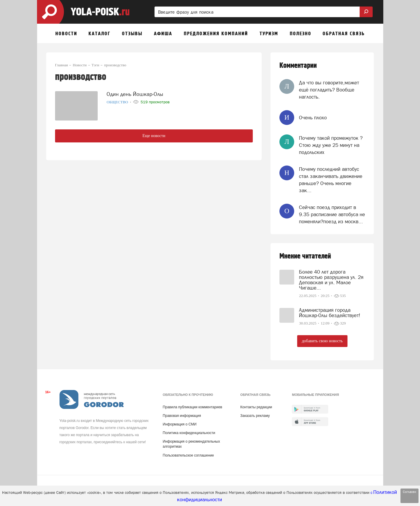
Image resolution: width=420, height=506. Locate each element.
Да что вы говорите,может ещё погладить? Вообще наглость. (329, 90)
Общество (118, 101)
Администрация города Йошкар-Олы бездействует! (330, 313)
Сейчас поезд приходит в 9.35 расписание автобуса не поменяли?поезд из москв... (332, 215)
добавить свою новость (322, 341)
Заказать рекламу (255, 416)
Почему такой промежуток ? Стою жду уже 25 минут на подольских (331, 145)
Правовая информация (182, 416)
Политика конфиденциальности (189, 433)
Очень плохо (313, 118)
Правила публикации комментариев (193, 407)
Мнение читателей (305, 256)
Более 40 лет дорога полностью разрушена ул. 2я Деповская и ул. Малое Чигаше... (331, 280)
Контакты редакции (256, 407)
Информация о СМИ (180, 424)
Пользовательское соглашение (188, 455)
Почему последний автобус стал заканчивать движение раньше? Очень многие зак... (331, 180)
